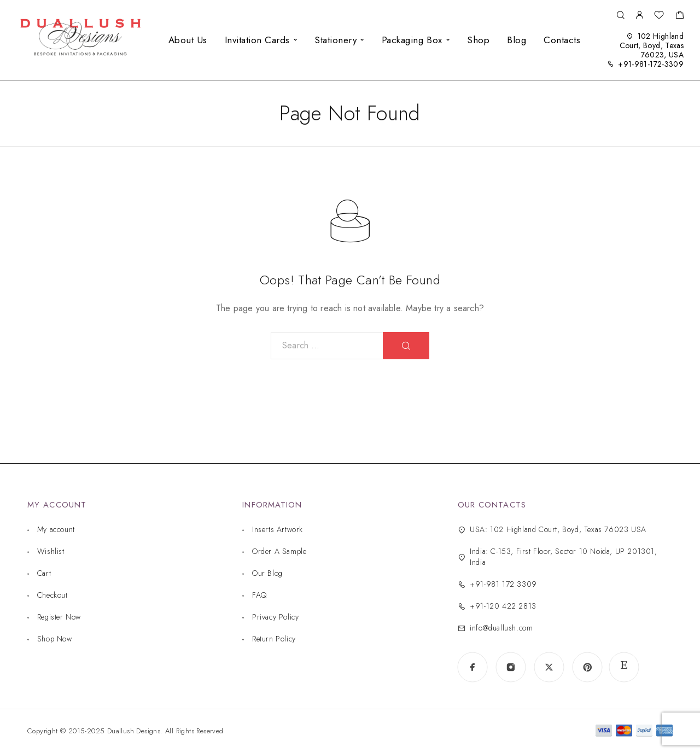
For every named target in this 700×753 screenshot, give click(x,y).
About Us (188, 40)
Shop (478, 40)
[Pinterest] (587, 667)
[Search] (620, 16)
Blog (517, 40)
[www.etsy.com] (624, 667)
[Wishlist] (659, 16)
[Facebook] (472, 667)
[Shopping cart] (679, 16)
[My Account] (639, 16)
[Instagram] (511, 667)
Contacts (562, 40)
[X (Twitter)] (549, 667)
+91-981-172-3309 (651, 64)
